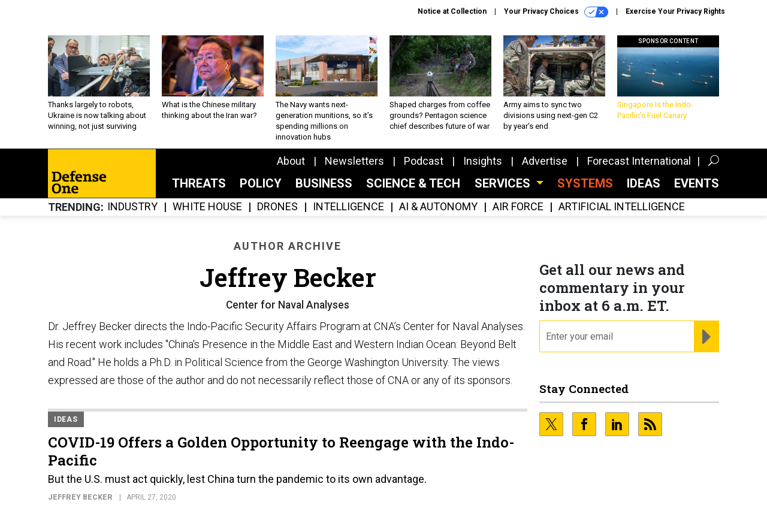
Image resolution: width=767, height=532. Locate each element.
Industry (132, 207)
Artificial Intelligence (622, 207)
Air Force (518, 207)
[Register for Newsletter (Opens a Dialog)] (706, 337)
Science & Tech (413, 183)
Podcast (424, 161)
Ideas (644, 183)
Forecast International (639, 161)
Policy (261, 183)
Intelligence (348, 207)
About (291, 161)
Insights (483, 161)
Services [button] (504, 183)
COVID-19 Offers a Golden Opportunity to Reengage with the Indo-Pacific (281, 451)
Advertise (545, 161)
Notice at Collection (452, 11)
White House (207, 207)
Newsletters (354, 161)
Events (697, 183)
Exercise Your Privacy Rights (675, 11)
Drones (277, 207)
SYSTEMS (585, 183)
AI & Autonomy (438, 207)
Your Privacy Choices (556, 12)
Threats (199, 183)
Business (324, 183)
